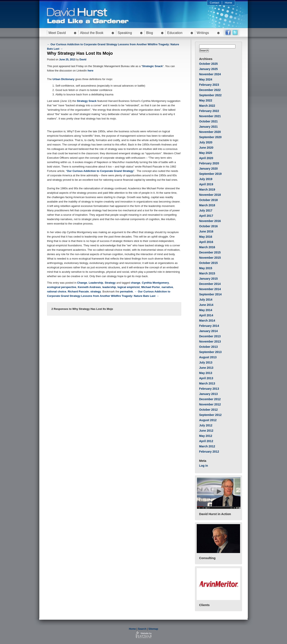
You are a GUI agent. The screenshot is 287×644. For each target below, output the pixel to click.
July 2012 (206, 425)
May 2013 (206, 373)
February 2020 (209, 163)
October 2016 (209, 226)
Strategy (110, 283)
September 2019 (210, 174)
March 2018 (207, 205)
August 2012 (208, 420)
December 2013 (210, 336)
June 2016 (206, 231)
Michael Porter (151, 287)
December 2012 (210, 399)
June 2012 (206, 431)
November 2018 (210, 195)
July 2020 (206, 142)
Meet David (57, 33)
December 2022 (210, 90)
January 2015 (209, 279)
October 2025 (209, 64)
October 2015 (209, 263)
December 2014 (210, 284)
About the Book (92, 33)
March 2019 (207, 190)
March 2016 (207, 247)
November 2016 (210, 221)
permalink (126, 291)
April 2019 (206, 184)
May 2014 (206, 310)
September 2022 (210, 95)
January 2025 (209, 69)
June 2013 (206, 368)
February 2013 (209, 389)
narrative (167, 287)
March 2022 (207, 106)
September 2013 (210, 352)
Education (175, 33)
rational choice (57, 291)
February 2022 (209, 111)
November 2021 (210, 116)
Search (142, 629)
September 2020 (210, 137)
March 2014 (207, 321)
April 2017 (206, 216)
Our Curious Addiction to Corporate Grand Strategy (100, 171)
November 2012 (210, 404)
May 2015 (206, 268)
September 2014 (210, 294)
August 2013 (208, 357)
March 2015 (207, 273)
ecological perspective (62, 287)
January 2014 (209, 331)
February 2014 (209, 326)
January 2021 (209, 127)
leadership (109, 287)
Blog (150, 33)
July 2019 (206, 179)
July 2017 (206, 210)
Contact (215, 3)
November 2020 (210, 132)
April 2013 (206, 378)
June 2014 (206, 305)
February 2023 (209, 85)
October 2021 (209, 121)
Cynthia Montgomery (155, 283)
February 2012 (209, 452)
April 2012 (206, 441)
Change (82, 283)
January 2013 (209, 394)
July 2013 (206, 362)
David (83, 60)
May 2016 (206, 237)
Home (228, 3)
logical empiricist (129, 287)
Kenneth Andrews (89, 287)
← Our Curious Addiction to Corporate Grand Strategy (82, 44)
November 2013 (210, 341)
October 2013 (209, 347)
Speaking (125, 33)
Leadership (96, 283)
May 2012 (206, 436)
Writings (203, 33)
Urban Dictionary (64, 79)
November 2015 (210, 258)
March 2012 (207, 446)
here (90, 71)
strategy (96, 291)
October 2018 (209, 200)
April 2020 (206, 158)
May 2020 (206, 153)
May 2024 (206, 79)
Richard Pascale (78, 291)
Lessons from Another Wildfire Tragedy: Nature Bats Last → (120, 296)
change (136, 283)
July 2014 (206, 300)
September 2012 (210, 415)
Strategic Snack (153, 66)
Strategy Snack (87, 101)
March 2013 (207, 383)
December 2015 (210, 252)
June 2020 (206, 148)
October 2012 (209, 410)
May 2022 (206, 100)
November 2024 (210, 74)
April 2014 (206, 315)
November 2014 (210, 289)
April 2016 (206, 242)
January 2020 (209, 169)
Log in (204, 466)
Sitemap (153, 629)
